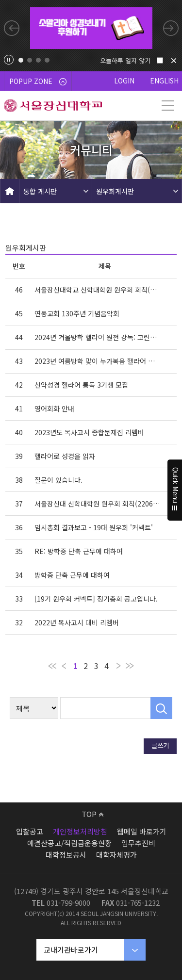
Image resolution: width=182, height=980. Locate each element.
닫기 (174, 61)
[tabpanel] (91, 28)
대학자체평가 (116, 855)
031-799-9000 (68, 903)
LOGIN (124, 81)
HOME (10, 191)
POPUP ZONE (38, 81)
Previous (12, 28)
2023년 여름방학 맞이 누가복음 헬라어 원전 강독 (98, 361)
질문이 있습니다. (58, 480)
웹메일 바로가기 (142, 831)
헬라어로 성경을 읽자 (65, 456)
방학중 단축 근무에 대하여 (72, 575)
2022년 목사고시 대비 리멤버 (77, 622)
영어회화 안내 (54, 408)
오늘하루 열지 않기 (125, 60)
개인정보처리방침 (80, 831)
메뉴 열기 (167, 106)
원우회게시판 (115, 191)
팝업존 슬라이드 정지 (9, 60)
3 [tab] (38, 60)
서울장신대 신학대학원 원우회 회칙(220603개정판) (98, 504)
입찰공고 (30, 831)
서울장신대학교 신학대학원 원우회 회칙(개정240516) (98, 290)
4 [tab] (47, 60)
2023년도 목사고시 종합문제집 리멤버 (89, 432)
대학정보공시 (66, 855)
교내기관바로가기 (71, 950)
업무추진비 (138, 843)
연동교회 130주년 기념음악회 (77, 313)
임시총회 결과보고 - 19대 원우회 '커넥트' (94, 527)
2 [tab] (30, 60)
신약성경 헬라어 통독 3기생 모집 (81, 385)
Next (171, 28)
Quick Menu (175, 490)
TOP (92, 814)
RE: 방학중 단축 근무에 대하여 (79, 551)
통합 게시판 (40, 191)
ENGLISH (164, 81)
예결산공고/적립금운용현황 (69, 843)
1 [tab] (21, 60)
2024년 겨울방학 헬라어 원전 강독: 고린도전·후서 (98, 337)
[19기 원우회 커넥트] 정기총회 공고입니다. (96, 599)
